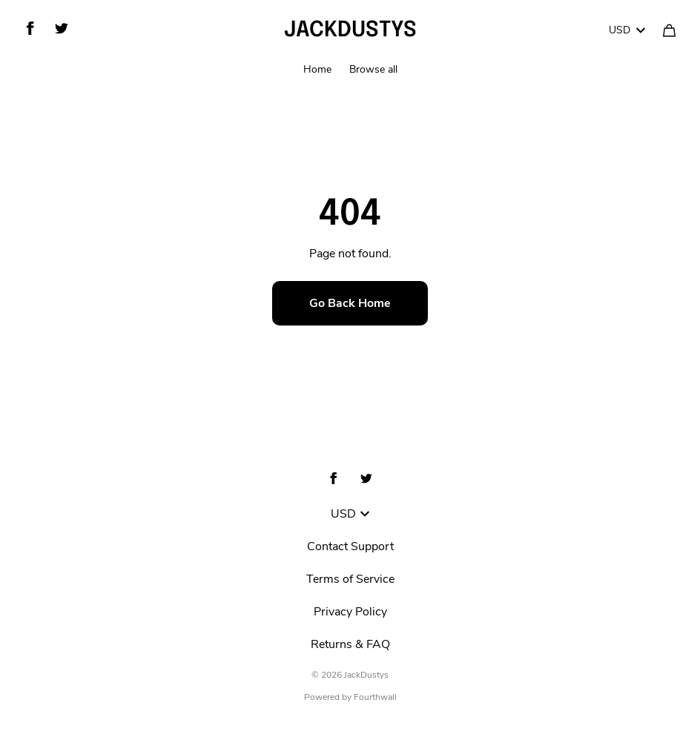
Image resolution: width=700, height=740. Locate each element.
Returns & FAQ (350, 644)
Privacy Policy (350, 612)
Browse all (373, 69)
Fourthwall (375, 697)
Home (317, 69)
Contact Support (350, 546)
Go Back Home (350, 303)
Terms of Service (350, 579)
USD (627, 30)
